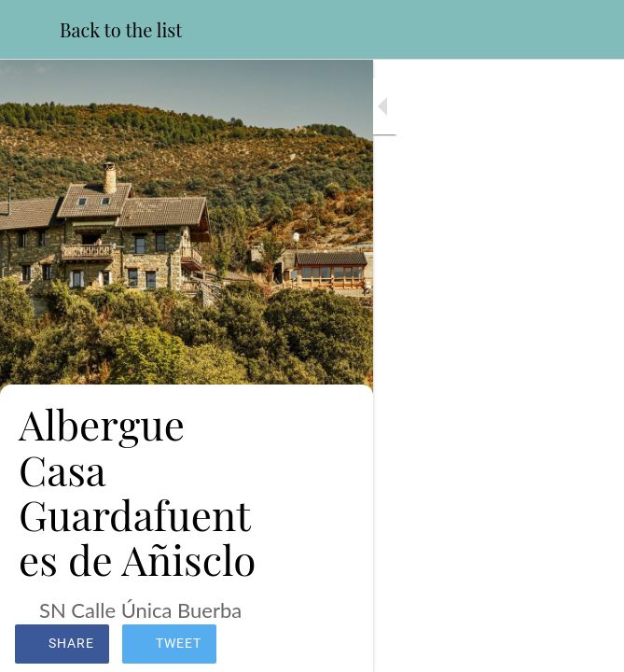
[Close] (30, 30)
